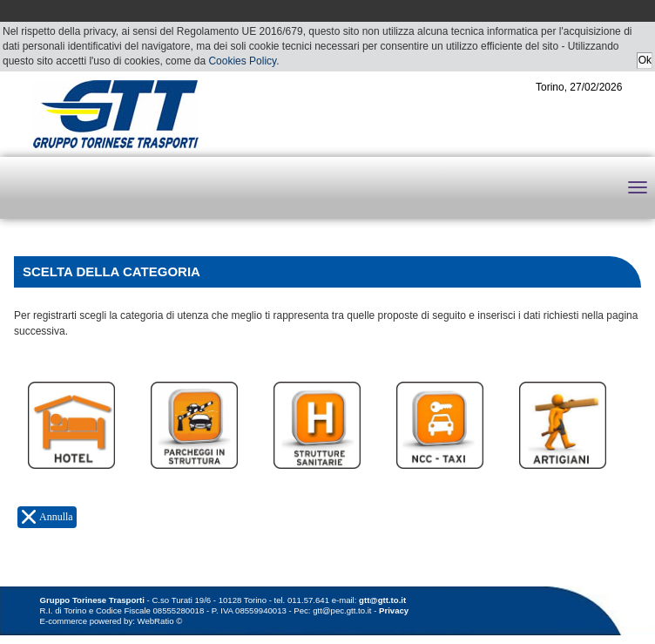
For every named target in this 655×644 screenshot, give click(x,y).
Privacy (394, 610)
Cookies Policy (242, 61)
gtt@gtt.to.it (382, 600)
